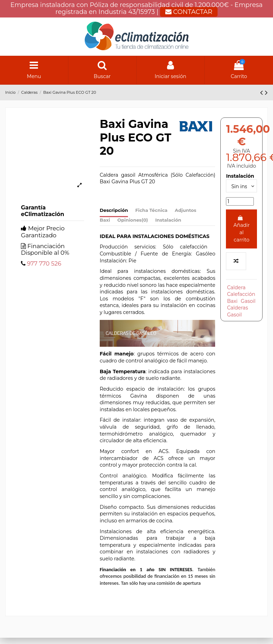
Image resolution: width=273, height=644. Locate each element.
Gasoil (248, 301)
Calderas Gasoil (237, 311)
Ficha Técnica (151, 210)
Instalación (168, 220)
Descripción (114, 210)
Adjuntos (185, 210)
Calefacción (241, 294)
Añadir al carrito (241, 229)
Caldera (236, 287)
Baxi (105, 220)
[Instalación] (241, 186)
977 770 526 (44, 263)
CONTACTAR (189, 12)
